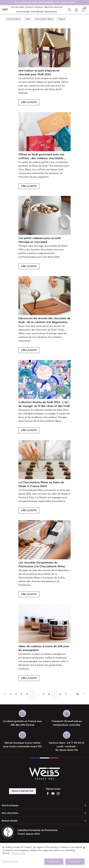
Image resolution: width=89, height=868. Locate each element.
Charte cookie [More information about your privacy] (18, 855)
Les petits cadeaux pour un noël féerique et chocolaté (39, 240)
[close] (84, 849)
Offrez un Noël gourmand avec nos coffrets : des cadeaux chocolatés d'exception (41, 157)
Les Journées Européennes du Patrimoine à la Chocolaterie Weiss (42, 565)
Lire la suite (29, 102)
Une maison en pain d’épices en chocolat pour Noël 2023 (39, 73)
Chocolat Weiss (13, 19)
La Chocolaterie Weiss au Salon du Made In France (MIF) (41, 484)
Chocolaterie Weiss (44, 19)
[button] (69, 9)
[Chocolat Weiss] (5, 9)
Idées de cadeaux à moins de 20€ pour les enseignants (44, 648)
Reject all (75, 863)
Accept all (54, 863)
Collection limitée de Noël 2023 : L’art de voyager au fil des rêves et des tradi (44, 404)
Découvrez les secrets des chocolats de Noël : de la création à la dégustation (44, 320)
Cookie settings (10, 863)
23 (77, 694)
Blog (28, 19)
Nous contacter (22, 791)
